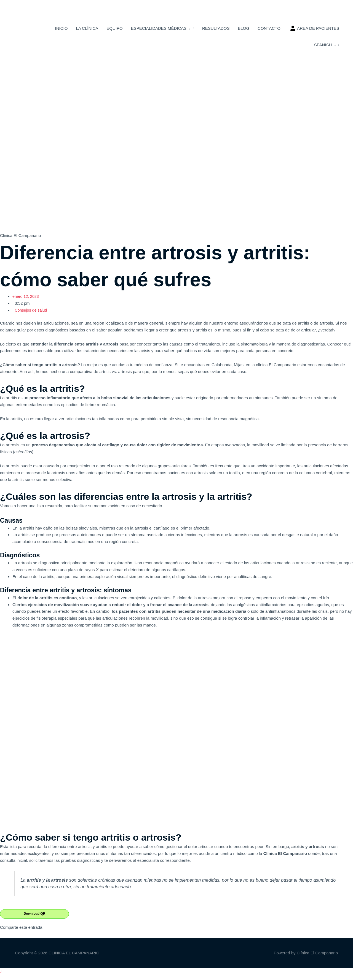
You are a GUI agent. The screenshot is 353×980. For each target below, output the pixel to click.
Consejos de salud (32, 315)
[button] (1, 977)
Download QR (35, 919)
